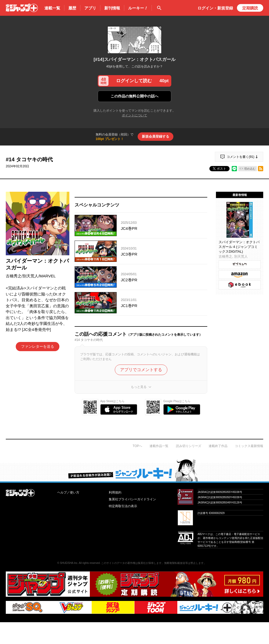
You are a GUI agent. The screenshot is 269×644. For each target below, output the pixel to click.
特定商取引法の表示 (123, 506)
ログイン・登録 (215, 8)
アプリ (90, 8)
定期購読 (250, 8)
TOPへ (137, 446)
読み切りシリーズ (189, 446)
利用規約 (115, 492)
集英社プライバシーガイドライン (132, 499)
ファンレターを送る (38, 346)
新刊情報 (112, 8)
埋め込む (250, 169)
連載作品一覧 (159, 446)
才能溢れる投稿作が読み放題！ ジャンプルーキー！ (134, 470)
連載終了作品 (218, 446)
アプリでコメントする (141, 370)
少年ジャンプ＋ (22, 8)
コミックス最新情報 (249, 446)
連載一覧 (52, 8)
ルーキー (138, 8)
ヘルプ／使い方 (68, 492)
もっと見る (139, 387)
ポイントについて (134, 115)
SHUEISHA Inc (69, 563)
